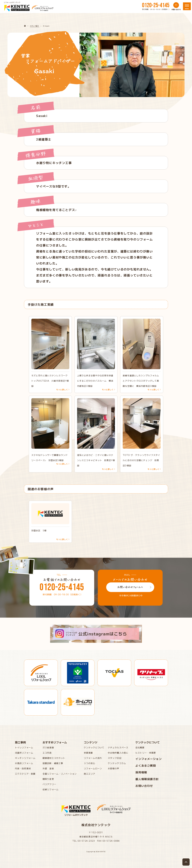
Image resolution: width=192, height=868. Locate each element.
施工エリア (90, 774)
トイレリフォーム (24, 747)
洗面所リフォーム (24, 753)
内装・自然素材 (23, 768)
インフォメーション (149, 759)
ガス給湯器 (48, 747)
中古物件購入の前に (118, 753)
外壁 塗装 (48, 768)
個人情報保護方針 (147, 779)
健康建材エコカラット (54, 758)
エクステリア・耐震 (25, 774)
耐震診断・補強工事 (53, 763)
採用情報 (141, 772)
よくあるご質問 (146, 765)
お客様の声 (114, 768)
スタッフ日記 (115, 758)
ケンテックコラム (117, 763)
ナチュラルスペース (118, 747)
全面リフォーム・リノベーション (60, 774)
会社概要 (140, 747)
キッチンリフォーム (25, 758)
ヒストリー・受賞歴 (146, 753)
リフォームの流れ (93, 758)
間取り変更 (48, 779)
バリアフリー (49, 784)
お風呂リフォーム (24, 763)
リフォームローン (93, 768)
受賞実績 (88, 753)
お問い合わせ (144, 786)
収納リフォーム (51, 789)
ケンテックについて (94, 747)
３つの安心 (90, 763)
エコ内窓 (47, 753)
